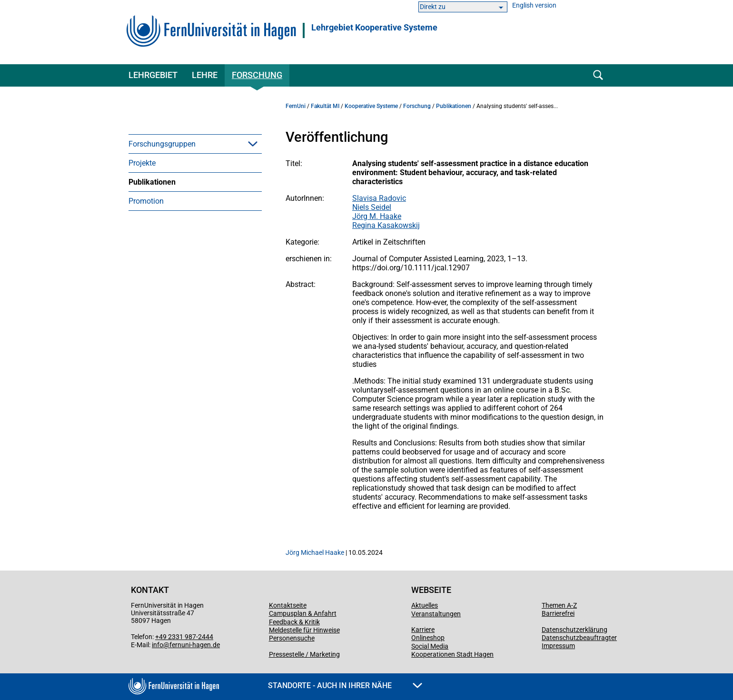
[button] (253, 144)
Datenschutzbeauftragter (579, 638)
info (158, 645)
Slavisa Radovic (379, 198)
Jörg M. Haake (377, 216)
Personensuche (292, 638)
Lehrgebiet (153, 75)
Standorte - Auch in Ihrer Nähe (345, 685)
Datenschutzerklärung (575, 630)
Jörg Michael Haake (315, 552)
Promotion (146, 201)
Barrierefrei (558, 613)
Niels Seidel (372, 207)
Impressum (558, 646)
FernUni (296, 106)
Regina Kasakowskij (386, 225)
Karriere (423, 630)
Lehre (205, 75)
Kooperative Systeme (371, 106)
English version (534, 5)
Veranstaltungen (436, 614)
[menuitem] (195, 144)
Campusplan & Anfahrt (303, 613)
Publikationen (152, 182)
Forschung (257, 75)
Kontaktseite (288, 605)
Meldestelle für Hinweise (304, 630)
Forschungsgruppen (162, 144)
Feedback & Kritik (294, 622)
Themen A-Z (559, 605)
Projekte (142, 163)
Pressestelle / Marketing (304, 654)
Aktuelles (425, 605)
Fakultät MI (325, 106)
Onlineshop (428, 638)
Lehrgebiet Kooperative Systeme (374, 28)
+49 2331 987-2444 (184, 637)
